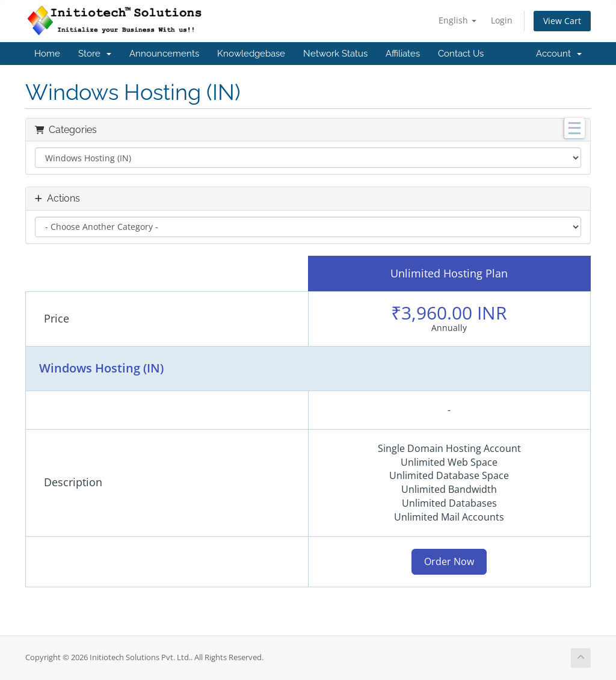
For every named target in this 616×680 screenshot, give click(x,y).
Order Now (449, 561)
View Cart (562, 21)
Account (559, 54)
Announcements (164, 54)
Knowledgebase (251, 54)
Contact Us (461, 54)
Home (47, 54)
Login (502, 20)
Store (95, 54)
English (457, 20)
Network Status (335, 54)
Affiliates (403, 54)
